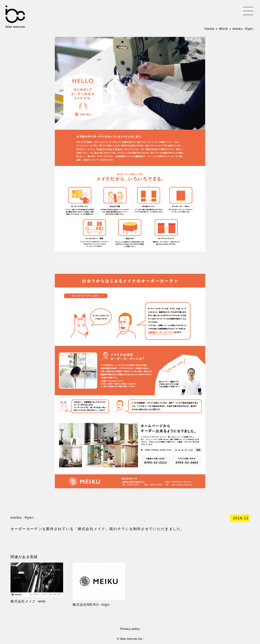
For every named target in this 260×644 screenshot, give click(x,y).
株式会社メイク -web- (29, 601)
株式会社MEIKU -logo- (92, 605)
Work (223, 29)
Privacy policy (130, 629)
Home (209, 29)
